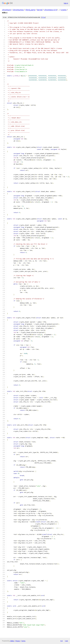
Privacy (18, 641)
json (66, 641)
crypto (64, 10)
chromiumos (18, 10)
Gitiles (12, 641)
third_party (30, 10)
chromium (7, 10)
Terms (23, 641)
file (43, 17)
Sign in (66, 3)
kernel (40, 10)
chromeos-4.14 (51, 10)
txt (62, 641)
